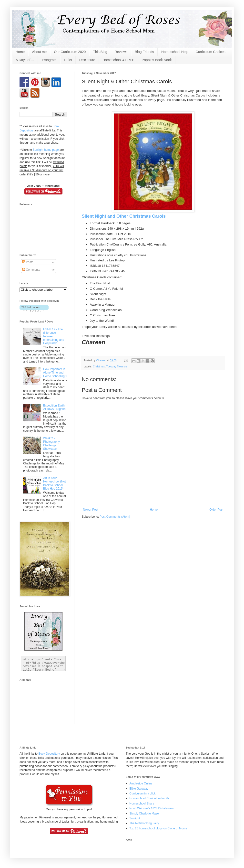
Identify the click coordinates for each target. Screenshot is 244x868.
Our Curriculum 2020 (70, 52)
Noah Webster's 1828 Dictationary (152, 808)
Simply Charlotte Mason (145, 814)
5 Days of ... (25, 60)
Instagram (49, 60)
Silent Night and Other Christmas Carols (124, 216)
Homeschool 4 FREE (118, 60)
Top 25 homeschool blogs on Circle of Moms (158, 828)
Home (20, 52)
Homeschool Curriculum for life (149, 798)
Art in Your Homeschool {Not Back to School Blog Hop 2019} (55, 483)
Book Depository (49, 754)
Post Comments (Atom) (115, 517)
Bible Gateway (139, 789)
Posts (28, 262)
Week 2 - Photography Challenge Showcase (51, 444)
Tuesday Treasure (117, 366)
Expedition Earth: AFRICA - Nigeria (54, 407)
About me (39, 52)
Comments (31, 270)
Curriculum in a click (142, 793)
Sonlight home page (46, 150)
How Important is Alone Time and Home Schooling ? (55, 373)
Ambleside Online (141, 783)
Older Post (216, 510)
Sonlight (135, 818)
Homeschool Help (175, 52)
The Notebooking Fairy (144, 823)
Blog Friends (145, 52)
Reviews (121, 52)
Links (68, 60)
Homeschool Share (142, 804)
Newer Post (91, 510)
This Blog (100, 52)
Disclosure (87, 60)
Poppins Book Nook (157, 60)
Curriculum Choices (211, 52)
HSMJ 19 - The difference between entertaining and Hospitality (54, 336)
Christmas (99, 366)
